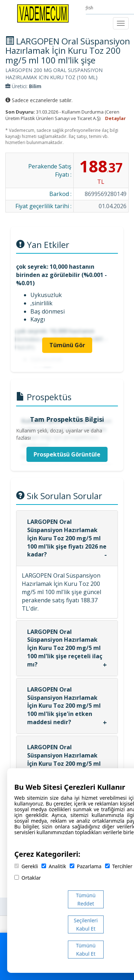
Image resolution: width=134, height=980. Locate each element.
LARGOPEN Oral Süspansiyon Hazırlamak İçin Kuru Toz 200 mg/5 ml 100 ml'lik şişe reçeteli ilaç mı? (65, 648)
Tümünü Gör (67, 345)
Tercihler (119, 866)
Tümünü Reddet (86, 899)
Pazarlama (86, 866)
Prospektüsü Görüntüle (67, 454)
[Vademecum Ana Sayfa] (43, 13)
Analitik (54, 866)
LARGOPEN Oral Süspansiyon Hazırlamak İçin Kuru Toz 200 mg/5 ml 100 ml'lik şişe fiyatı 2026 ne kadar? (67, 538)
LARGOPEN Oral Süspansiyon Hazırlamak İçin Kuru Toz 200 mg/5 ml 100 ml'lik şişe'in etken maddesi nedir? (64, 706)
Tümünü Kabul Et (86, 950)
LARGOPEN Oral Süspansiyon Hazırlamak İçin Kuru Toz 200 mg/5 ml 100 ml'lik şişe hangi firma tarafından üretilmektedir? (67, 763)
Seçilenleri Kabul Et (86, 924)
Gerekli (26, 866)
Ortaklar (28, 878)
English (87, 8)
